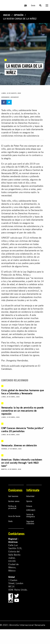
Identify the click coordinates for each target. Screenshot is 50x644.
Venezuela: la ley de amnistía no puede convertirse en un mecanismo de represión (22, 411)
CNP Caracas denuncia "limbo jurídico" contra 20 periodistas (22, 430)
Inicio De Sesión (14, 516)
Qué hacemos (13, 496)
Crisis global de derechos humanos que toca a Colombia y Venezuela (23, 392)
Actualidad (30, 496)
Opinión (19, 15)
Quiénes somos (14, 501)
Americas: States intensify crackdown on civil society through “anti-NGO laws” (22, 463)
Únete (33, 5)
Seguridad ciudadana (30, 522)
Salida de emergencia (31, 515)
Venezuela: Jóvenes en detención (19, 445)
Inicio (7, 15)
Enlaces (29, 506)
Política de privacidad (12, 507)
